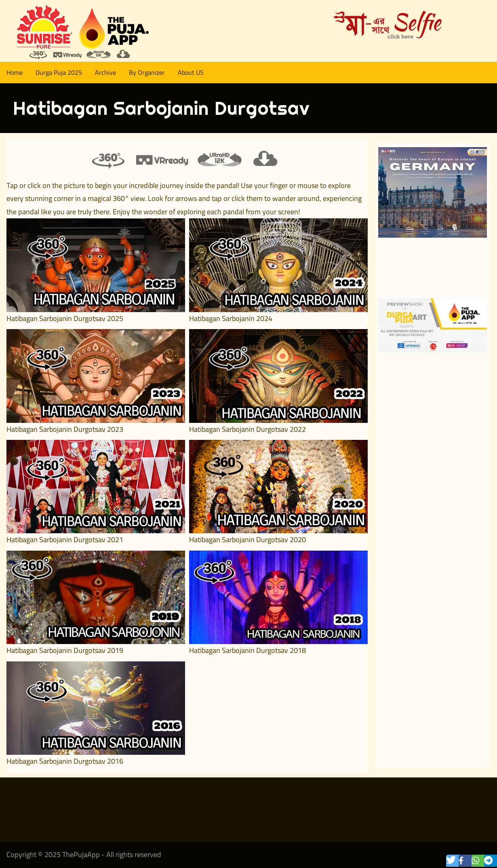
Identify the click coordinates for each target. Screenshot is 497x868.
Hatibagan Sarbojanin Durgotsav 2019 (65, 650)
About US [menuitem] (191, 72)
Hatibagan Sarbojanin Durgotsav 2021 (65, 540)
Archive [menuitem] (105, 72)
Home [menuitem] (15, 72)
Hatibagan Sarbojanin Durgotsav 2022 (247, 429)
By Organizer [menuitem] (147, 72)
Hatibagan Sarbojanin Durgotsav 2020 (247, 540)
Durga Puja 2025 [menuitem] (59, 72)
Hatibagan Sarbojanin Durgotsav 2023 (65, 429)
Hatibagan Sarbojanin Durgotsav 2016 (65, 761)
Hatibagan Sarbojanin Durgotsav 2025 (65, 318)
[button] (455, 861)
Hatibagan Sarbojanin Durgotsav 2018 (247, 650)
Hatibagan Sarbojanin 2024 (231, 318)
